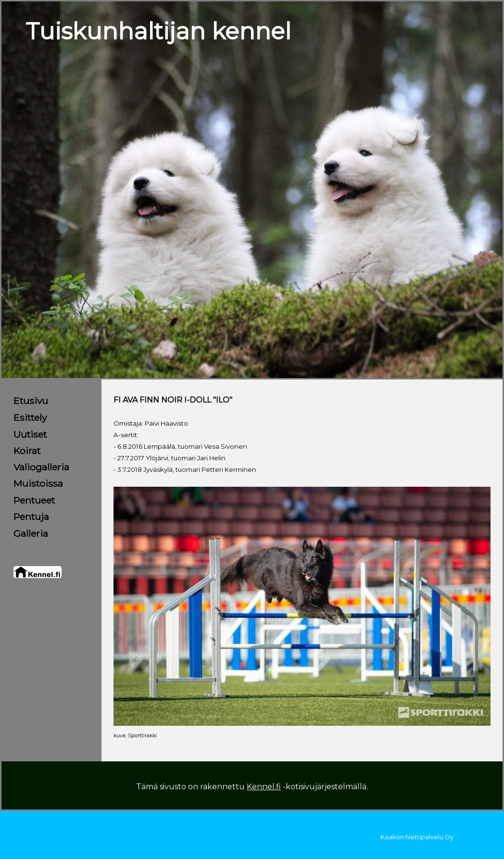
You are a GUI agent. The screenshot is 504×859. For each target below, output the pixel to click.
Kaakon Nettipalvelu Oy (417, 837)
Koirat (27, 451)
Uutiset (30, 434)
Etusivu (31, 401)
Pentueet (34, 500)
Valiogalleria (41, 467)
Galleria (31, 533)
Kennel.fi (264, 787)
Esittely (30, 417)
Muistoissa (38, 483)
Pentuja (31, 517)
